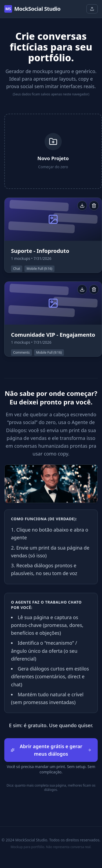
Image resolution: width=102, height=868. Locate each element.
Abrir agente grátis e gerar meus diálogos (51, 750)
